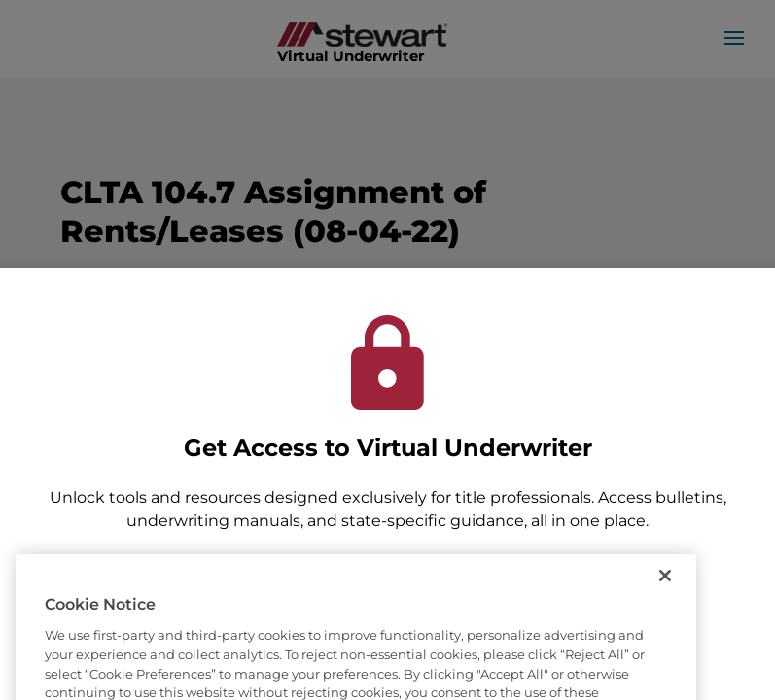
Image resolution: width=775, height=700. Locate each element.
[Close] (665, 595)
